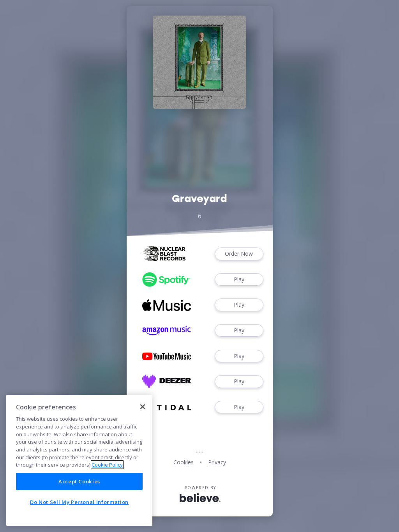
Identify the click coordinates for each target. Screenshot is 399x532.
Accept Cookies (79, 481)
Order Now (239, 254)
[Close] (143, 407)
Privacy (217, 462)
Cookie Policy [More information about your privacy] (107, 465)
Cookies (184, 462)
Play (239, 280)
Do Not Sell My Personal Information (79, 502)
